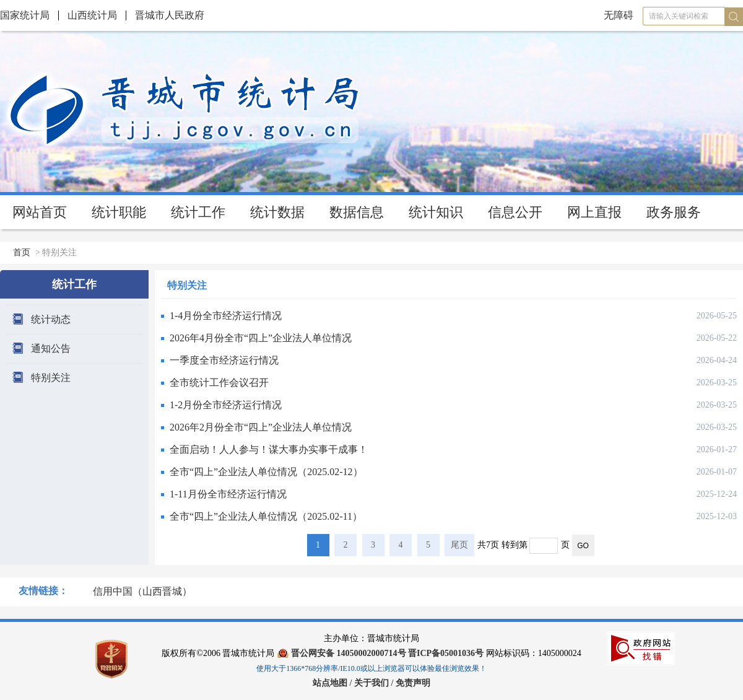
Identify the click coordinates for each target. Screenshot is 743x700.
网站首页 (40, 212)
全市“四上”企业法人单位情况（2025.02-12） (266, 472)
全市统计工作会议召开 (219, 383)
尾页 (459, 545)
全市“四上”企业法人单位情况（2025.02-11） (266, 516)
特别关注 (51, 378)
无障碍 (619, 15)
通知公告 (51, 348)
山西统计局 (92, 15)
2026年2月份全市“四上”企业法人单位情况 (261, 427)
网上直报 (594, 212)
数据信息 (357, 212)
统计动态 (51, 319)
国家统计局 (25, 15)
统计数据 (277, 212)
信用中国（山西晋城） (142, 591)
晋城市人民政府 (170, 15)
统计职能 (119, 212)
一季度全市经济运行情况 (224, 360)
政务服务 (674, 212)
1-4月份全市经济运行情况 (226, 316)
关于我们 (373, 683)
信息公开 (515, 212)
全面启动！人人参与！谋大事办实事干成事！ (269, 449)
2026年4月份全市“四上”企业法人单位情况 (261, 338)
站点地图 (330, 683)
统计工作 (198, 212)
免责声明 (413, 683)
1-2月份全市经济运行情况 (226, 405)
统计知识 (436, 212)
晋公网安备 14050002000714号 (349, 653)
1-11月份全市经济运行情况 (228, 494)
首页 (22, 252)
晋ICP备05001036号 (446, 653)
